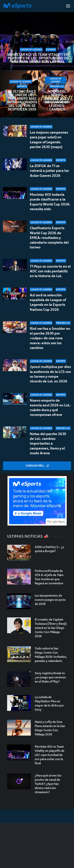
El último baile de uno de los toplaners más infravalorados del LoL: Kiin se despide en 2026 (22, 100)
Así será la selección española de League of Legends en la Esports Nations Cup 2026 (48, 302)
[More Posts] (37, 466)
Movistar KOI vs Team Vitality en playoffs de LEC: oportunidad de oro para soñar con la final (38, 58)
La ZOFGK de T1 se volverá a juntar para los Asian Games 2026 (49, 171)
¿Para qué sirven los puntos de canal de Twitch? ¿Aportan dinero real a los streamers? (48, 784)
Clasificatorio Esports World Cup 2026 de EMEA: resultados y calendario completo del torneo (49, 238)
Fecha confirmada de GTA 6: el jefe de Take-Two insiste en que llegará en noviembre (49, 577)
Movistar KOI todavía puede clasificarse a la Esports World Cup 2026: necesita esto (50, 202)
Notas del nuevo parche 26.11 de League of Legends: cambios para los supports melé (57, 100)
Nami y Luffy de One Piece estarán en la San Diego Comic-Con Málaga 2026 (50, 728)
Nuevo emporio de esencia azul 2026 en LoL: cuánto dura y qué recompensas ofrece (50, 410)
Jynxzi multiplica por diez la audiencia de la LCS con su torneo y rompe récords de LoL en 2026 (50, 374)
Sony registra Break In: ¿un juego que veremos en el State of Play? (50, 677)
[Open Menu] (68, 6)
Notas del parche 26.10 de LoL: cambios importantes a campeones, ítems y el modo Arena (48, 443)
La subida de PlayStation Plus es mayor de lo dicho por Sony (49, 703)
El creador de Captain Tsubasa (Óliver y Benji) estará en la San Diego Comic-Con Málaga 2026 (51, 628)
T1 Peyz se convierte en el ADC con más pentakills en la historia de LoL (50, 271)
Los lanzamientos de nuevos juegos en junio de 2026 (50, 600)
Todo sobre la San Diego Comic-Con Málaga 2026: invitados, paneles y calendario (51, 655)
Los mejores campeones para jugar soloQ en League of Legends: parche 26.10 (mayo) (49, 140)
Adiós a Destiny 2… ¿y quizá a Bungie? (49, 549)
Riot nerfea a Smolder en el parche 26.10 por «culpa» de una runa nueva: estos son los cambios (50, 338)
